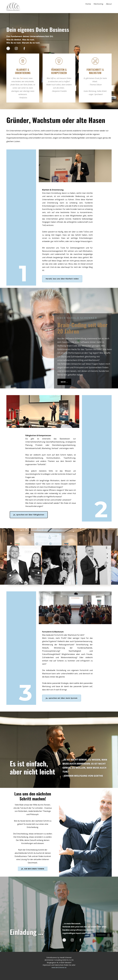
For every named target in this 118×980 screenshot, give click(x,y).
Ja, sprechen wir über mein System (62, 698)
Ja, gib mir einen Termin (33, 869)
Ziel (21, 78)
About (109, 4)
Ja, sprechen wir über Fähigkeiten (29, 515)
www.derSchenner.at (59, 967)
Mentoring (98, 4)
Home (88, 4)
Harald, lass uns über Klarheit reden (62, 279)
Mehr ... (64, 382)
